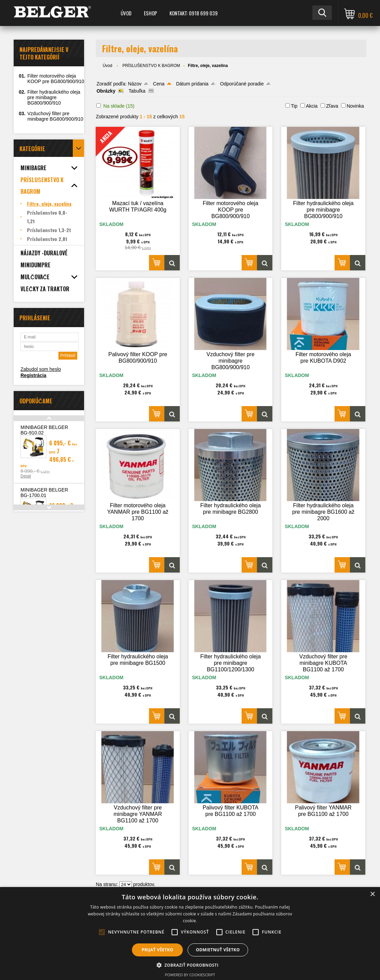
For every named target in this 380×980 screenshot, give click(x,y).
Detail (26, 476)
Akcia (312, 106)
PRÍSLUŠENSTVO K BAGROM (151, 66)
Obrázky (106, 91)
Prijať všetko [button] (158, 950)
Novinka (355, 106)
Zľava (332, 106)
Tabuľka (137, 91)
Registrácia (33, 375)
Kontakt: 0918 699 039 (194, 13)
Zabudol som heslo (41, 369)
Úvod (126, 13)
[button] (190, 965)
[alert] (190, 934)
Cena (159, 84)
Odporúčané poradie (242, 84)
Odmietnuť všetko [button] (218, 950)
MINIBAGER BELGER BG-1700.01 (44, 493)
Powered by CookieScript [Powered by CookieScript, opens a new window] (190, 975)
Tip (294, 106)
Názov (135, 84)
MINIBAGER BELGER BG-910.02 (44, 430)
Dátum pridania (192, 84)
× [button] (372, 894)
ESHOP (151, 13)
